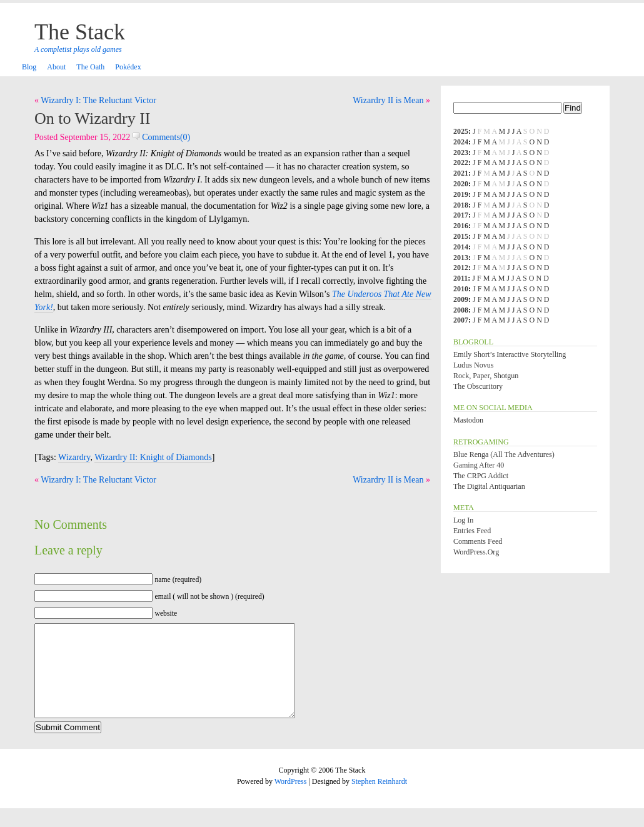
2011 (460, 278)
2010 (461, 289)
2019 (461, 194)
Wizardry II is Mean (388, 100)
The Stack (80, 32)
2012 (461, 268)
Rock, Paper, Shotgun (486, 376)
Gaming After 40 (479, 465)
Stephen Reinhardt (379, 800)
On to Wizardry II (92, 118)
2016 (461, 226)
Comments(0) (162, 137)
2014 (461, 247)
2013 (461, 258)
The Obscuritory (478, 386)
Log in (463, 520)
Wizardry (74, 457)
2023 (461, 153)
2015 (461, 236)
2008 (461, 310)
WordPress (291, 800)
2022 (461, 163)
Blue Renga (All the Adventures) (504, 454)
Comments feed (478, 541)
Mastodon (468, 420)
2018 (461, 205)
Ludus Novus (473, 365)
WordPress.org (476, 552)
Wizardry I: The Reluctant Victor (98, 100)
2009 (461, 299)
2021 (461, 173)
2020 (461, 184)
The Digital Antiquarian (489, 486)
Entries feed (472, 531)
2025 (461, 131)
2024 (461, 142)
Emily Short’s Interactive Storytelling (510, 354)
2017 (461, 215)
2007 (461, 320)
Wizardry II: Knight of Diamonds (153, 457)
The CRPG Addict (481, 476)
